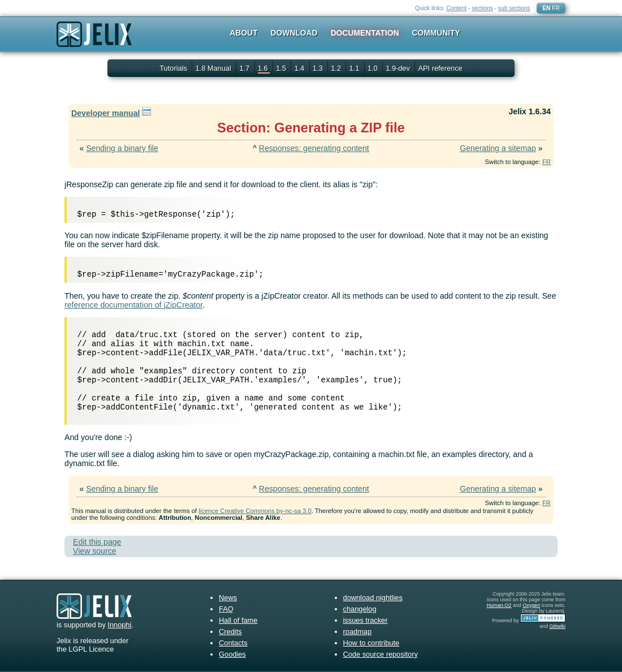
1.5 (282, 68)
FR (556, 8)
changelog (360, 609)
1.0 (373, 68)
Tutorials (173, 68)
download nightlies (373, 598)
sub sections (514, 8)
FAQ (226, 609)
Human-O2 (499, 605)
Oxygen (531, 605)
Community (436, 33)
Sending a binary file (122, 148)
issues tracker (366, 620)
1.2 (337, 68)
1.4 (300, 68)
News (228, 598)
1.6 (264, 68)
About (243, 33)
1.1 (355, 68)
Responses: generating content (314, 148)
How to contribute (372, 643)
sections (482, 8)
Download (294, 33)
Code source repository (381, 654)
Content (456, 8)
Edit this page (97, 542)
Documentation (365, 33)
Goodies (232, 654)
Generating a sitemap (498, 148)
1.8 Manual (214, 68)
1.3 (319, 68)
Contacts (233, 643)
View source (94, 551)
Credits (230, 632)
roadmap (358, 632)
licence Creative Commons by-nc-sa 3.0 (255, 511)
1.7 (245, 68)
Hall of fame (238, 620)
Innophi (119, 625)
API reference (440, 68)
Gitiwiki (558, 626)
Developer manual (105, 113)
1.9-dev (399, 68)
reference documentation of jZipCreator (133, 305)
